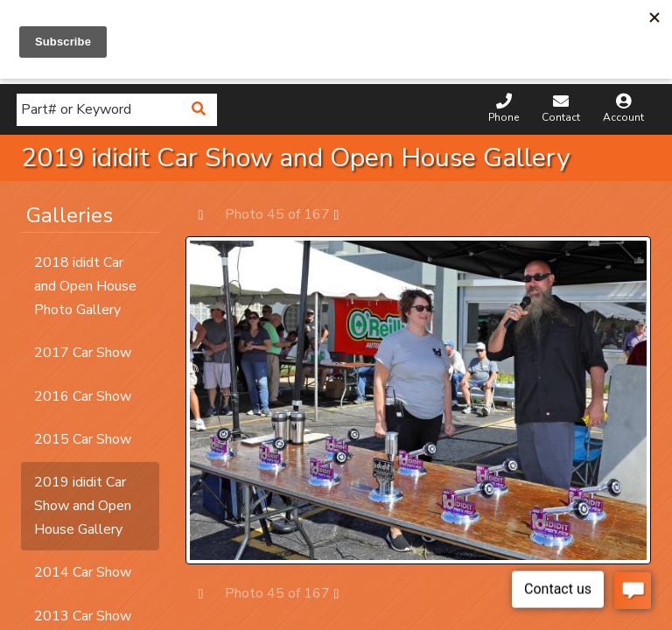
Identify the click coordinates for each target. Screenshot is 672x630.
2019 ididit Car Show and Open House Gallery (83, 506)
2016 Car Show (83, 396)
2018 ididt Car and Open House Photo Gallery (85, 286)
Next (345, 214)
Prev (210, 214)
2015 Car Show (83, 439)
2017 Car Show (83, 353)
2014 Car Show (83, 572)
